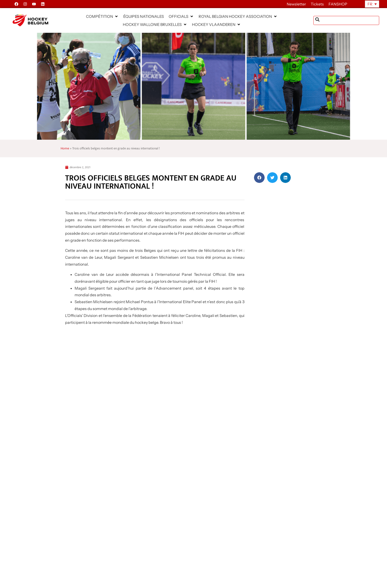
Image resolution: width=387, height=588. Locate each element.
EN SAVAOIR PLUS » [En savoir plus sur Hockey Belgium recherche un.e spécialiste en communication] (76, 542)
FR (370, 4)
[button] (102, 16)
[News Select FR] (137, 467)
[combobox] (346, 20)
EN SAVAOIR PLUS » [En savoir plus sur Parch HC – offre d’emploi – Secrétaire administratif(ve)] (258, 542)
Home (65, 148)
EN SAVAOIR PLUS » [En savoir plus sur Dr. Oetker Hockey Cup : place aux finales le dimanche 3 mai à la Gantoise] (167, 542)
